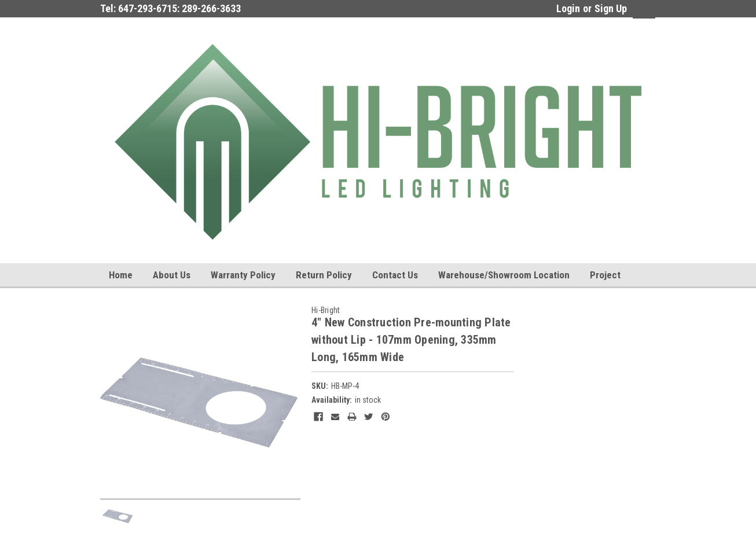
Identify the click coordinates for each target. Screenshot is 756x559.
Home (121, 275)
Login (568, 8)
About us (172, 275)
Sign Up (611, 8)
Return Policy (324, 275)
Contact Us (395, 275)
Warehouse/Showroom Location (504, 275)
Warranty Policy (243, 275)
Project (605, 275)
